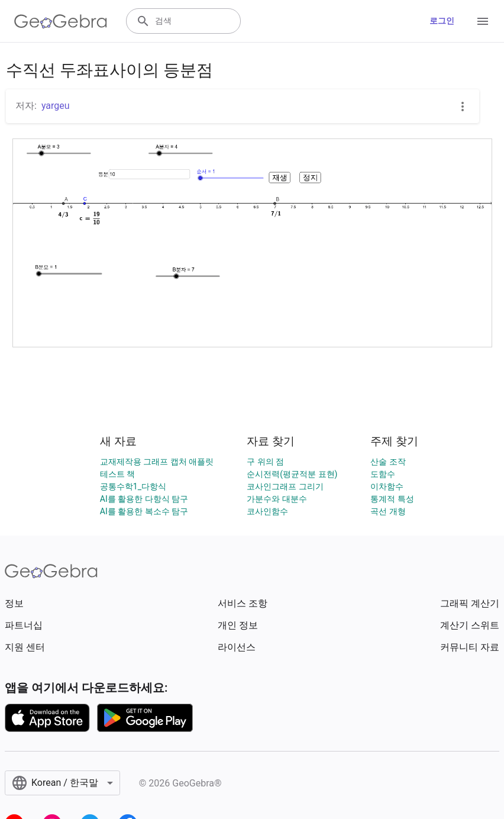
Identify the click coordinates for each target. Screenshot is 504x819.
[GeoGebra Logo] (61, 21)
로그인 (442, 21)
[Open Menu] (483, 21)
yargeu (56, 106)
